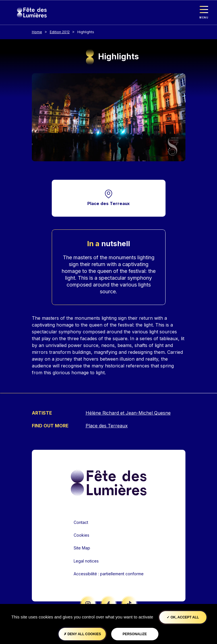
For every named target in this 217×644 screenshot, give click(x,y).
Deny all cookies (82, 634)
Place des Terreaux (108, 203)
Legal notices (86, 561)
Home (37, 32)
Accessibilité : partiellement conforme (109, 574)
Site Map (82, 548)
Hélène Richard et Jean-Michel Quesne (128, 413)
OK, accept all (183, 617)
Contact (81, 522)
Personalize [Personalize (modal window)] (135, 634)
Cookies (81, 535)
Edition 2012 (60, 32)
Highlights (86, 32)
